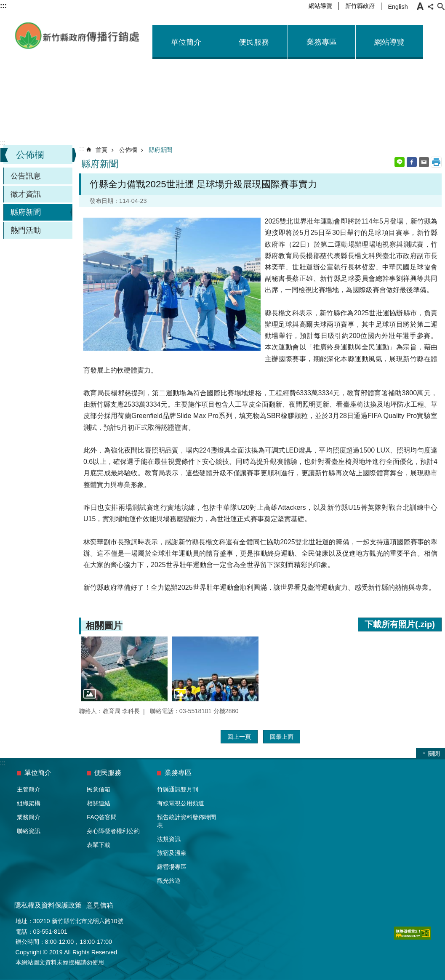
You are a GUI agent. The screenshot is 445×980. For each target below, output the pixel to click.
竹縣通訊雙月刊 (178, 789)
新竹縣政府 (360, 6)
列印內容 (436, 162)
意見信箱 (100, 905)
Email (424, 162)
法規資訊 (169, 839)
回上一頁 (239, 737)
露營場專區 (172, 867)
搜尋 (441, 6)
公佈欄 (30, 155)
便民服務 (254, 42)
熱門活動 (26, 230)
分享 (431, 6)
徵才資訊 (26, 194)
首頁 (101, 150)
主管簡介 (29, 789)
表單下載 (99, 845)
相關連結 (99, 803)
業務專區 (322, 42)
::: (3, 142)
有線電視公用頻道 (181, 803)
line (400, 162)
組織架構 (29, 803)
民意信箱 (99, 789)
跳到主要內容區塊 (4, 4)
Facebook (412, 162)
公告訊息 (26, 176)
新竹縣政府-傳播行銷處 (77, 36)
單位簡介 (186, 42)
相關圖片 (104, 626)
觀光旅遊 (169, 881)
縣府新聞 (26, 212)
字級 (420, 6)
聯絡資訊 (29, 831)
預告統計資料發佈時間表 (187, 821)
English (398, 7)
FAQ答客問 (102, 817)
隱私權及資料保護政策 (48, 905)
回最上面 (282, 737)
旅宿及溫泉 (172, 853)
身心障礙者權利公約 (113, 831)
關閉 (434, 754)
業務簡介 (29, 817)
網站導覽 (320, 6)
